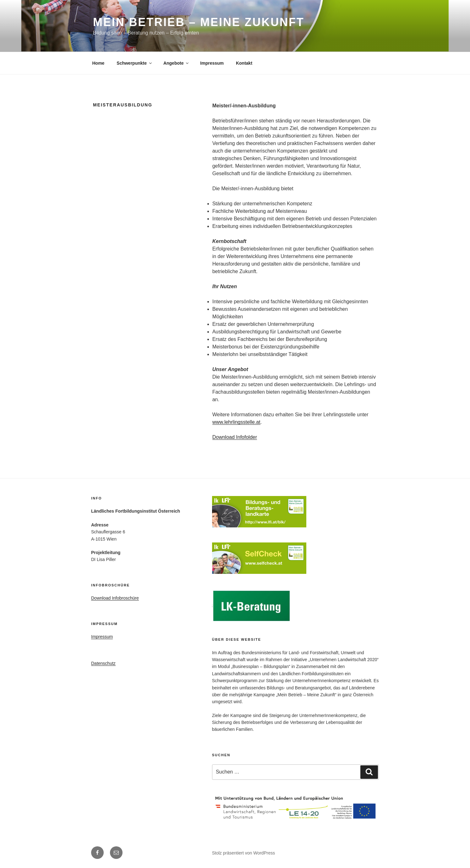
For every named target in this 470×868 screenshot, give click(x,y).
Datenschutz (103, 663)
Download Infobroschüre (115, 598)
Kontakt (244, 63)
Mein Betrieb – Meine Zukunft (199, 22)
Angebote (177, 63)
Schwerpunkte (135, 63)
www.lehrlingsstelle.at (236, 422)
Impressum (212, 63)
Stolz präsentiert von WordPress (244, 853)
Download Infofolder (235, 437)
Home (98, 63)
